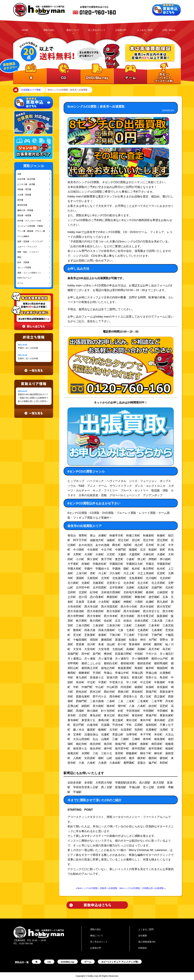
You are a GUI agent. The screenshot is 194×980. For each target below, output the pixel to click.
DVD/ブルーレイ (25, 278)
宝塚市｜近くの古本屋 (28, 358)
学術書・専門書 (24, 189)
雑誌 (19, 257)
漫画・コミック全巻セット (29, 273)
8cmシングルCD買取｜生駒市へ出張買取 (97, 888)
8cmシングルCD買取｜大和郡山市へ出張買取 (142, 888)
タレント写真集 (24, 267)
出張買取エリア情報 (31, 90)
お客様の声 (121, 30)
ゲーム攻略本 (23, 236)
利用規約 (143, 948)
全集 (19, 174)
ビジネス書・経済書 (26, 184)
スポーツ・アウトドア (27, 247)
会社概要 (143, 936)
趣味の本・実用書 (25, 210)
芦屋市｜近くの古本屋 (28, 348)
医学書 (20, 200)
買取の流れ (49, 30)
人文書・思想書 (24, 195)
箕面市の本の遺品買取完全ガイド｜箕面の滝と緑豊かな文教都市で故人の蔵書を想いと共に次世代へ (33, 398)
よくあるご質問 (145, 30)
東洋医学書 (22, 205)
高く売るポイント (97, 30)
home (15, 90)
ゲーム (20, 283)
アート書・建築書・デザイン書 (31, 231)
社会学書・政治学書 (26, 179)
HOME (25, 30)
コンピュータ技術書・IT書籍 (30, 226)
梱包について (73, 30)
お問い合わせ (169, 30)
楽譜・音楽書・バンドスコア (30, 241)
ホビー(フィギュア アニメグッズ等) (120, 962)
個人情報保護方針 (147, 942)
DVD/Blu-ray (68, 962)
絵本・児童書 (23, 262)
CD (49, 962)
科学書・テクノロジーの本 (29, 221)
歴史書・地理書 (24, 215)
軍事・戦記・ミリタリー (28, 252)
